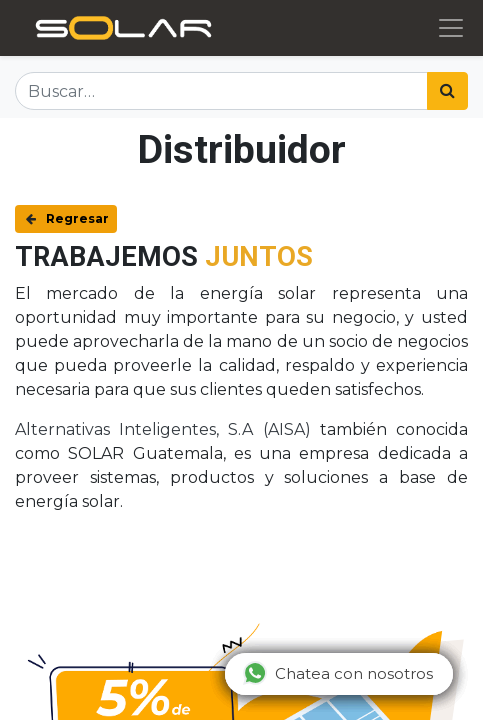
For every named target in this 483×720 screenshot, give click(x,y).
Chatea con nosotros (338, 673)
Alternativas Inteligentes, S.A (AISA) (163, 429)
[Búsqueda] (447, 91)
